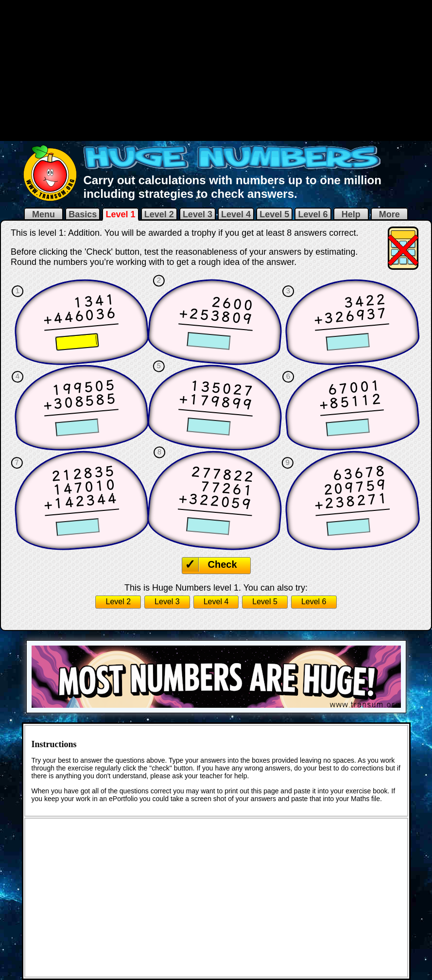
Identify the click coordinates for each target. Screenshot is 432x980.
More (389, 214)
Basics (83, 214)
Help (351, 214)
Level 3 (198, 214)
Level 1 (120, 214)
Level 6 (313, 214)
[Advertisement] (216, 70)
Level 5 (274, 214)
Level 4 (236, 214)
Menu (43, 214)
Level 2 (159, 214)
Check (223, 564)
